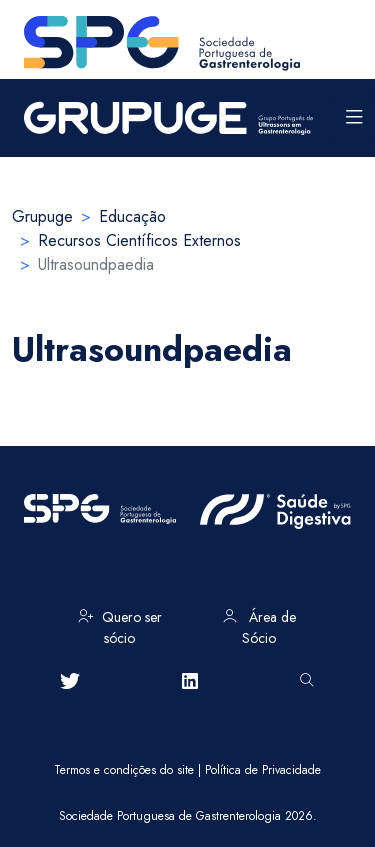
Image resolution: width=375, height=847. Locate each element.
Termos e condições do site (124, 770)
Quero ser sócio (120, 624)
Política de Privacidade (263, 770)
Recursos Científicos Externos (139, 240)
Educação (132, 216)
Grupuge (42, 216)
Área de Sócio (259, 624)
